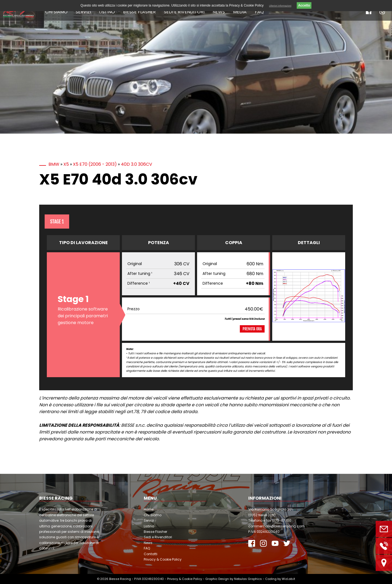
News (219, 12)
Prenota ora (252, 329)
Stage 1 (57, 222)
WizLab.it (288, 579)
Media (240, 12)
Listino (107, 12)
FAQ (259, 12)
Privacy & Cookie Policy (163, 559)
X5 (66, 164)
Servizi (83, 12)
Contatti (151, 554)
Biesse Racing (120, 579)
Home (149, 509)
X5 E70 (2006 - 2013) (95, 164)
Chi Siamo (56, 12)
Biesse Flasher (139, 12)
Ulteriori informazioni (280, 6)
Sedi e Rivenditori (184, 12)
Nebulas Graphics (248, 579)
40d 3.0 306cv (137, 164)
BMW (54, 164)
